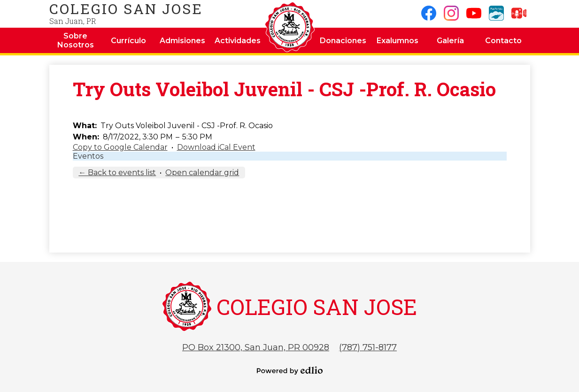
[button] (76, 40)
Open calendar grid (202, 173)
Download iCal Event (216, 147)
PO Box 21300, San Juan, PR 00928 (256, 347)
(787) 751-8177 (368, 347)
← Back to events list (117, 173)
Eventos (88, 156)
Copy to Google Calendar (120, 147)
